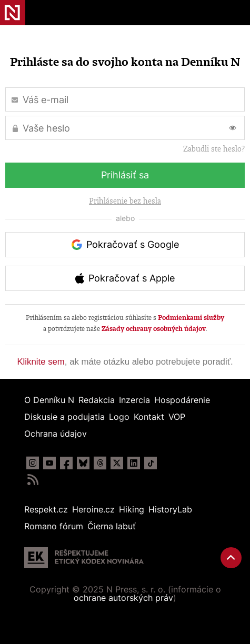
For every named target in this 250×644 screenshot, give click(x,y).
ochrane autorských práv (123, 598)
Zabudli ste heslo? (214, 149)
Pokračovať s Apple (132, 278)
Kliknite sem (41, 362)
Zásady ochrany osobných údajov (154, 329)
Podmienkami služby (191, 318)
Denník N (13, 13)
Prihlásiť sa (125, 175)
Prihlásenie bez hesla (125, 201)
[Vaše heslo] (125, 128)
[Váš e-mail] (125, 99)
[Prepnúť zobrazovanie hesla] (233, 128)
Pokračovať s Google (133, 244)
